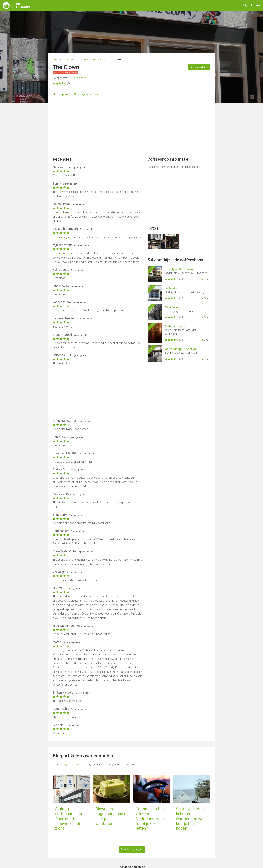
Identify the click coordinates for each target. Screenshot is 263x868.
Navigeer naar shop (87, 94)
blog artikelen (70, 764)
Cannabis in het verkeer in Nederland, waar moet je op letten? (150, 819)
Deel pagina (61, 94)
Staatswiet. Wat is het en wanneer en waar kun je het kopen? (192, 819)
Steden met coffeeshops (76, 59)
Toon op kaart (199, 67)
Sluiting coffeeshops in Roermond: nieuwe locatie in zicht (70, 819)
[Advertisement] (131, 127)
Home (56, 59)
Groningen (99, 59)
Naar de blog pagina (132, 849)
